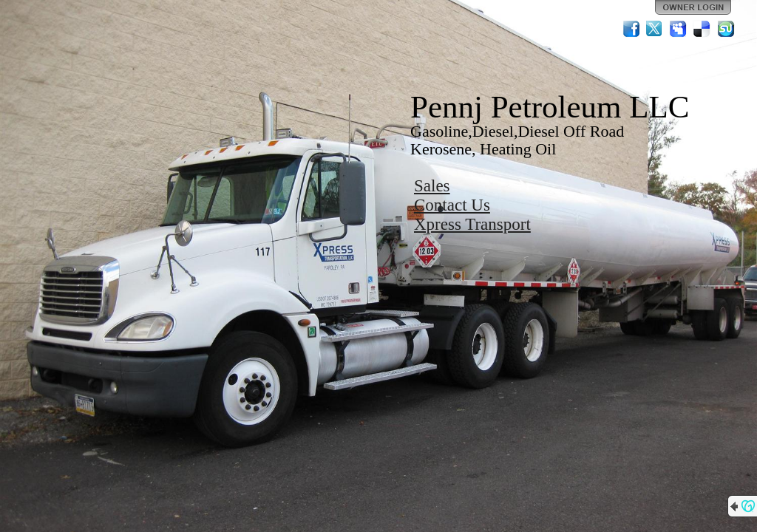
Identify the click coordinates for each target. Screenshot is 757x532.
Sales (432, 186)
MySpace (679, 29)
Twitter (655, 29)
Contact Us (452, 205)
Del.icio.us (702, 29)
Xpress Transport (472, 224)
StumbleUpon (726, 29)
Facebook (631, 29)
